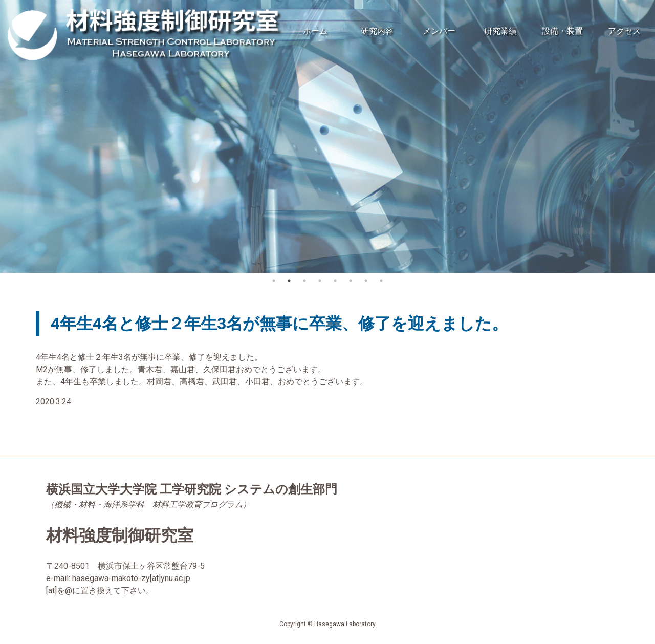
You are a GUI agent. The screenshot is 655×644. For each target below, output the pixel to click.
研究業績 (500, 31)
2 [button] (289, 281)
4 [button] (320, 281)
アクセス (624, 31)
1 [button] (274, 281)
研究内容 (377, 31)
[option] (327, 136)
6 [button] (351, 281)
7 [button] (366, 281)
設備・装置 (562, 31)
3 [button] (304, 281)
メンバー (439, 31)
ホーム (315, 31)
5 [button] (335, 281)
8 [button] (381, 281)
